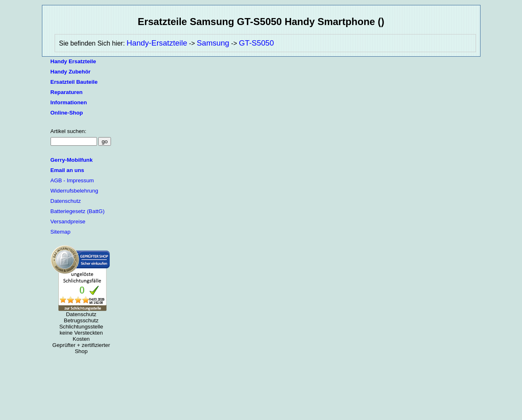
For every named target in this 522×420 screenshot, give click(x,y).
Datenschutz (66, 201)
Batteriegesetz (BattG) (78, 211)
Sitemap (61, 232)
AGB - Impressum (72, 180)
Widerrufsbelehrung (74, 191)
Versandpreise (68, 221)
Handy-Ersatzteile (157, 43)
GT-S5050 (256, 43)
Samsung (213, 43)
